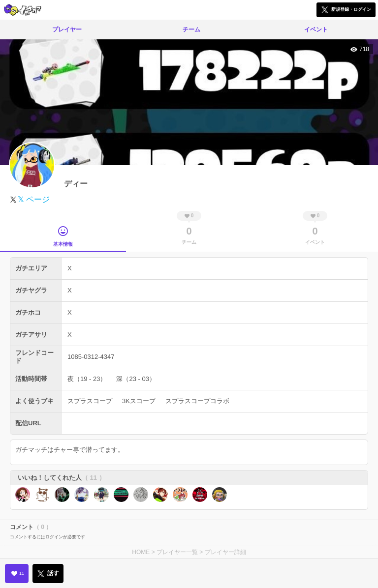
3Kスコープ (139, 401)
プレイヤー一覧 (177, 552)
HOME (141, 552)
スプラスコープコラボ (197, 401)
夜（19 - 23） (87, 379)
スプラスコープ (90, 401)
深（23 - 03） (136, 379)
